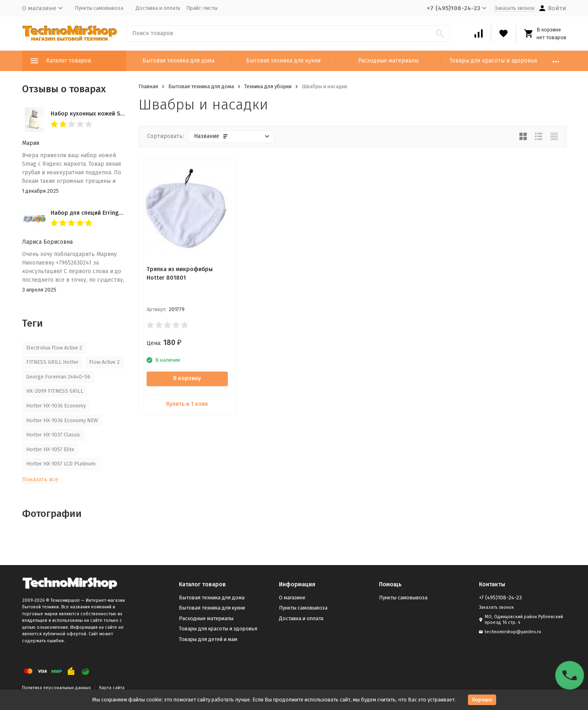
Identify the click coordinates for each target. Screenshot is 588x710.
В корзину (187, 378)
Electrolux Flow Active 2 (54, 348)
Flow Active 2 (104, 362)
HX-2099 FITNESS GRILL (55, 391)
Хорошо (482, 700)
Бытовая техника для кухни (283, 61)
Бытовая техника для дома (178, 61)
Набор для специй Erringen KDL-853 (99, 213)
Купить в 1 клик (187, 404)
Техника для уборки (268, 86)
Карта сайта (112, 688)
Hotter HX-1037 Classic (53, 435)
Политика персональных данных (56, 688)
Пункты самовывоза (99, 8)
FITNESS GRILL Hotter (52, 362)
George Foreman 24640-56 (58, 377)
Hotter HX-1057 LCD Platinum (61, 464)
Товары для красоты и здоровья (493, 61)
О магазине (292, 598)
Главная (148, 86)
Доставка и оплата (158, 8)
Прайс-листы (202, 8)
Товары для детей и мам (208, 639)
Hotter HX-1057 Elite (50, 449)
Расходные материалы (388, 61)
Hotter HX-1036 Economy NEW (62, 420)
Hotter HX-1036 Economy (56, 406)
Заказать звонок (514, 8)
